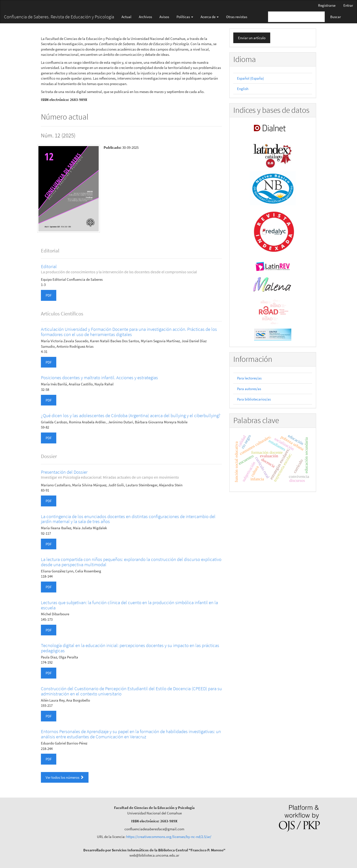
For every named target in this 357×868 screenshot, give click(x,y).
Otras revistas (237, 17)
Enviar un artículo (252, 38)
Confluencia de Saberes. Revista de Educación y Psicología (59, 17)
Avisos (164, 17)
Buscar (336, 17)
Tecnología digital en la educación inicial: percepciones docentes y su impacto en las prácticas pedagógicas (130, 648)
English (243, 89)
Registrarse (327, 5)
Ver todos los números (65, 777)
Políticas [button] (185, 17)
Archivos (145, 17)
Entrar (348, 5)
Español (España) (251, 78)
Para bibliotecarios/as (254, 399)
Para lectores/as (249, 378)
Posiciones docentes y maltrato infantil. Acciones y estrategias (99, 377)
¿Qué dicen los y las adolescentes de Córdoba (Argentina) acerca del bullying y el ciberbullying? (131, 415)
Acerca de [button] (210, 17)
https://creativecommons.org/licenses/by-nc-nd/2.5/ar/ (169, 837)
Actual (126, 17)
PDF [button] (49, 295)
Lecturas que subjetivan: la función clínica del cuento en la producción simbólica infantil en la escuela (129, 605)
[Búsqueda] (296, 17)
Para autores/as (249, 389)
